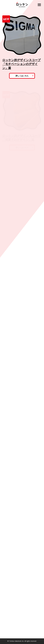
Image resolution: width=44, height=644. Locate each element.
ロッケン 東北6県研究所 (22, 5)
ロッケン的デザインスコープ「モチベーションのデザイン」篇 (21, 64)
